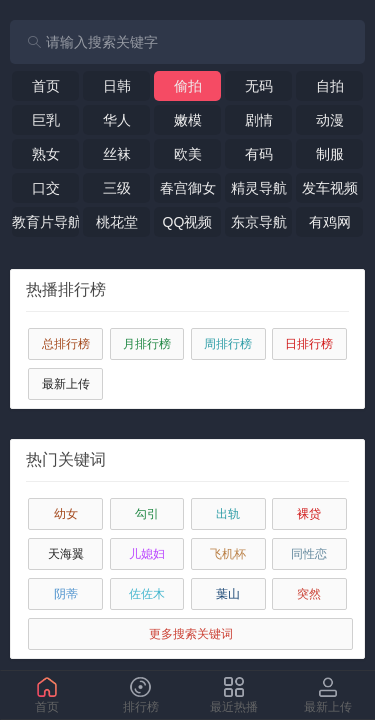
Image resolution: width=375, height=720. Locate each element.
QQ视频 (188, 222)
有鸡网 (330, 222)
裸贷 (309, 514)
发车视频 (330, 188)
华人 (117, 120)
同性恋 (309, 554)
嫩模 (188, 120)
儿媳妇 (147, 554)
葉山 (228, 594)
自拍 (330, 86)
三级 (117, 188)
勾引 (147, 514)
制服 (330, 154)
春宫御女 (188, 188)
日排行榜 (309, 344)
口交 (46, 188)
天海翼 (66, 554)
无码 (259, 86)
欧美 (188, 154)
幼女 (66, 514)
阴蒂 (66, 594)
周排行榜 (228, 344)
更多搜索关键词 (191, 634)
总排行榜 (66, 344)
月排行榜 (147, 344)
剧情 (259, 120)
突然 (309, 594)
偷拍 (188, 86)
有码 (259, 154)
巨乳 (46, 120)
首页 (46, 86)
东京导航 (259, 222)
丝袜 (117, 154)
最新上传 (66, 384)
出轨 (228, 514)
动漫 (330, 120)
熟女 (46, 154)
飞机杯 (228, 554)
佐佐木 (147, 594)
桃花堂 (117, 222)
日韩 (117, 86)
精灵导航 (259, 188)
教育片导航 (45, 222)
